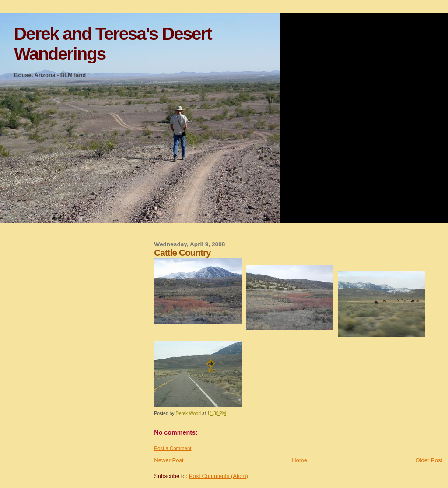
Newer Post (169, 460)
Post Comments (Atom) (219, 476)
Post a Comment (173, 448)
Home (299, 460)
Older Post (429, 460)
